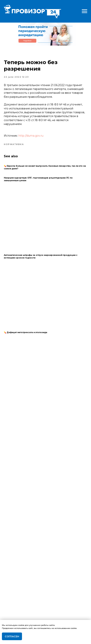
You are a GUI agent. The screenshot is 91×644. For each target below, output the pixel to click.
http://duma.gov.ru (31, 136)
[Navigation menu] (84, 11)
